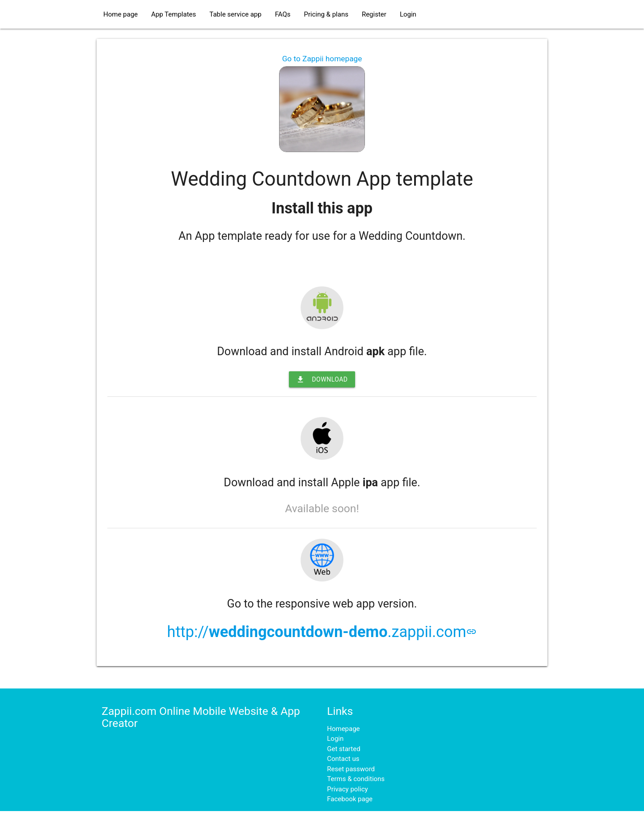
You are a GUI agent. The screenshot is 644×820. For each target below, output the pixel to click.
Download (322, 379)
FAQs (283, 14)
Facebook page (350, 799)
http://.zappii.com (322, 632)
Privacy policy (347, 789)
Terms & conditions (356, 779)
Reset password (351, 769)
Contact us (343, 759)
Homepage (343, 729)
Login (408, 14)
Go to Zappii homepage (322, 59)
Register (374, 14)
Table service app (235, 14)
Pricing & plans (326, 14)
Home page (121, 14)
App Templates (174, 14)
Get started (343, 749)
